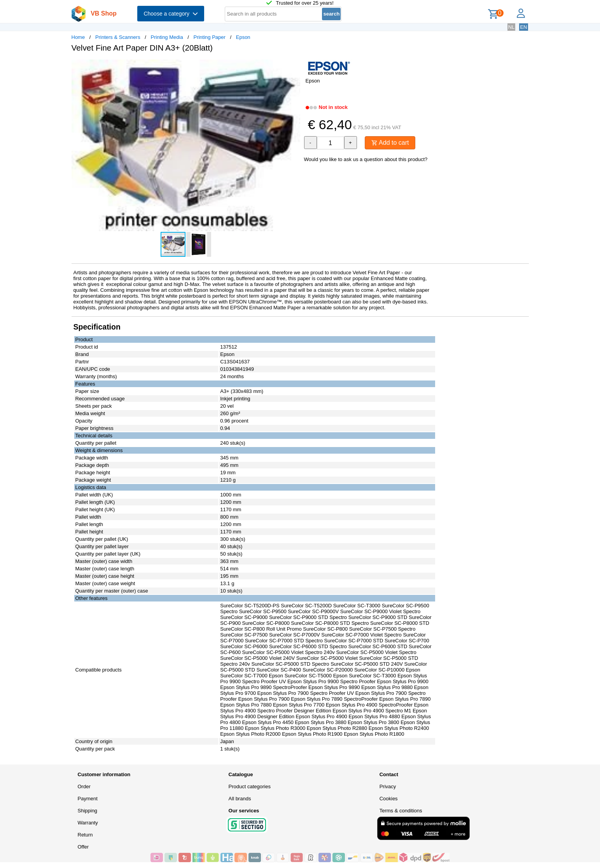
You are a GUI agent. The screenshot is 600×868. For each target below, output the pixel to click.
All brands (240, 799)
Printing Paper (209, 37)
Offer (83, 847)
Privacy (388, 786)
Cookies (389, 799)
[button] (293, 67)
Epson (243, 37)
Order (84, 786)
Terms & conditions (401, 811)
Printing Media (167, 37)
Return (85, 835)
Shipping (88, 811)
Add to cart (390, 143)
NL (512, 27)
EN (523, 27)
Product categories (250, 786)
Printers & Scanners (118, 37)
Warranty (88, 823)
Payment (88, 799)
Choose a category (171, 14)
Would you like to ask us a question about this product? (366, 159)
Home (78, 37)
